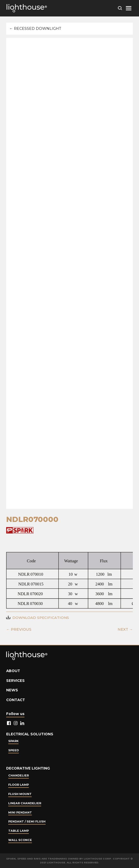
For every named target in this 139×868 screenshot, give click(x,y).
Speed (14, 750)
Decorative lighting (28, 768)
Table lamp (19, 831)
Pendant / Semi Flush (27, 821)
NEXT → (125, 629)
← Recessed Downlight (35, 29)
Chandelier (19, 775)
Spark (13, 741)
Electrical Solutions (30, 734)
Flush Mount (20, 794)
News (12, 690)
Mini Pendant (20, 812)
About (13, 671)
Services (15, 681)
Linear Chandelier (25, 803)
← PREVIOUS (19, 629)
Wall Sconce (20, 840)
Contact (16, 700)
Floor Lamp (19, 785)
